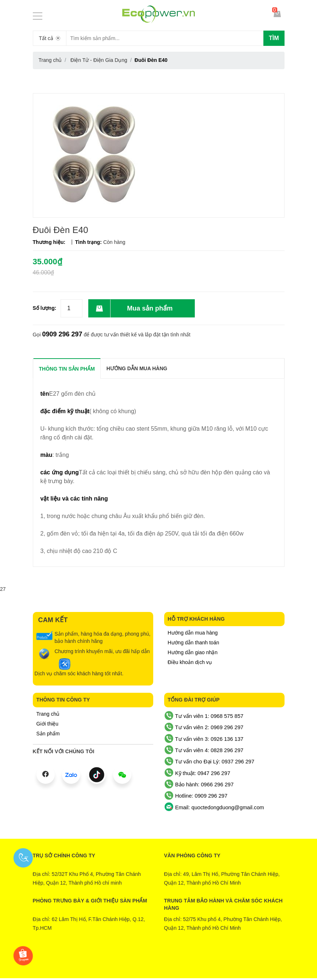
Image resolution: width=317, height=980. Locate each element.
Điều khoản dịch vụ (190, 662)
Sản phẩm (48, 734)
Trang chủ (48, 714)
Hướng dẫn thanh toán (194, 643)
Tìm (274, 38)
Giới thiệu (48, 724)
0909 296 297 (62, 334)
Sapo (188, 961)
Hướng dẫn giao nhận (193, 652)
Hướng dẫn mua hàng (193, 633)
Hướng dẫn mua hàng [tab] (137, 368)
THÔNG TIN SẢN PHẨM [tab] (67, 369)
